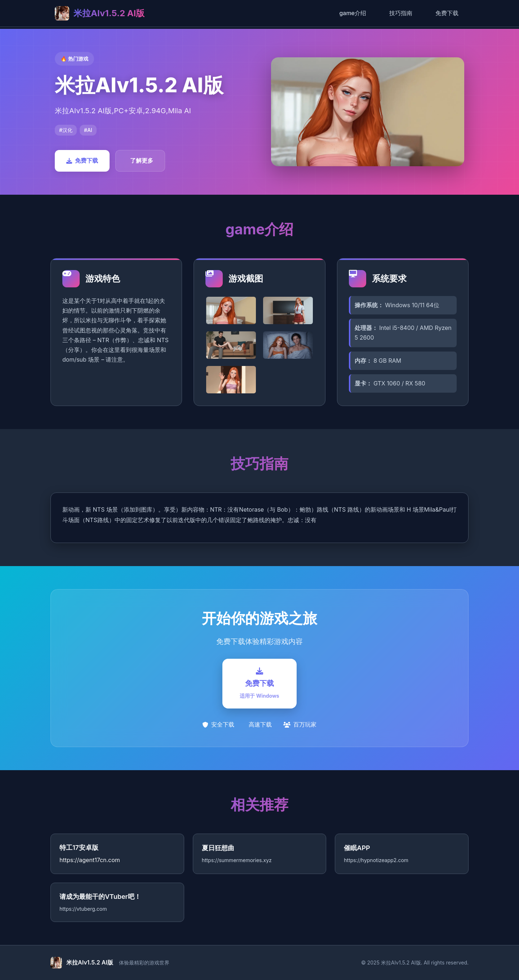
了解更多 (142, 160)
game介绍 (353, 13)
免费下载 (447, 13)
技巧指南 (401, 13)
